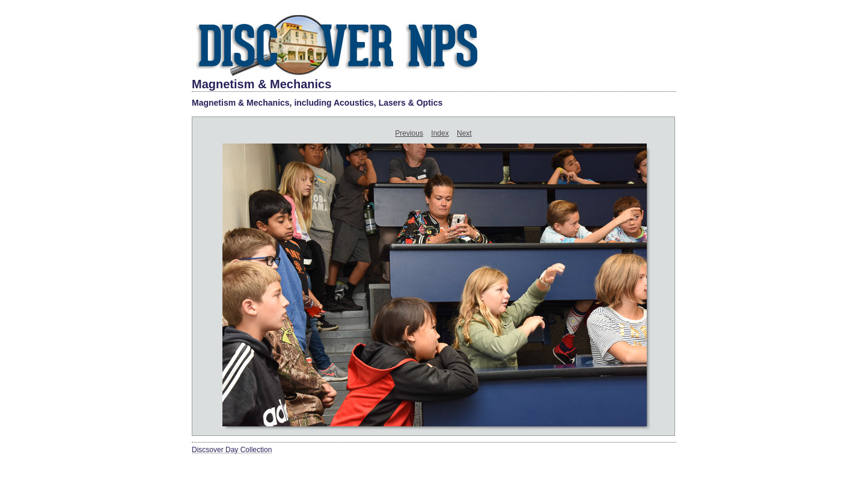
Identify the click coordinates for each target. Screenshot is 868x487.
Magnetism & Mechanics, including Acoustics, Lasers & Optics (317, 103)
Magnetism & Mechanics (261, 84)
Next (464, 133)
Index (440, 133)
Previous (409, 133)
